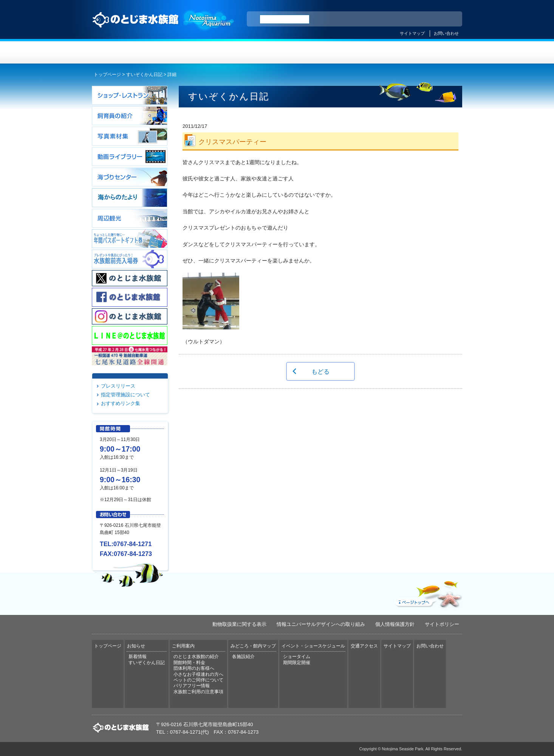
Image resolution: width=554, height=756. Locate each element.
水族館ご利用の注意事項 (198, 692)
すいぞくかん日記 (144, 75)
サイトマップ (412, 33)
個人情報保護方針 (395, 624)
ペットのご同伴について (198, 680)
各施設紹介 (243, 657)
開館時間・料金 (189, 663)
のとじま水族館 (164, 27)
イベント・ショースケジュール (369, 52)
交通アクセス (431, 52)
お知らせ (185, 52)
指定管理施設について (125, 395)
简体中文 (410, 19)
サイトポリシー (442, 624)
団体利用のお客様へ (194, 668)
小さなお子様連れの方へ (198, 674)
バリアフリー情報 (192, 686)
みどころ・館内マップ (308, 52)
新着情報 (138, 657)
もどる (320, 371)
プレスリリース (118, 386)
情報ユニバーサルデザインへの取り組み (321, 624)
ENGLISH (390, 19)
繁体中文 (430, 19)
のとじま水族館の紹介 (196, 657)
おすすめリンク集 (121, 403)
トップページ (123, 52)
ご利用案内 (246, 52)
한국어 (448, 19)
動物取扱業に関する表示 (239, 624)
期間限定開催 (297, 663)
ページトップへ (428, 593)
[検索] (285, 19)
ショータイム (297, 657)
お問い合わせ (446, 33)
